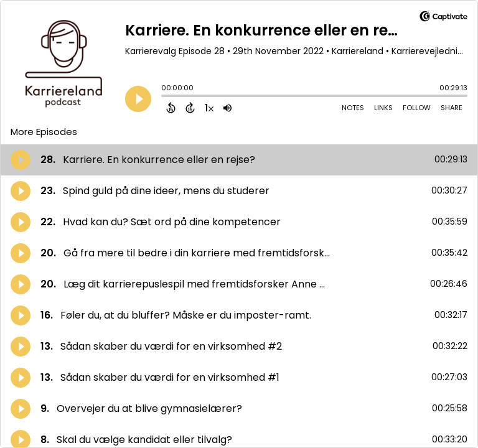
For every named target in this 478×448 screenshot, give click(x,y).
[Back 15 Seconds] (171, 108)
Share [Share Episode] (452, 108)
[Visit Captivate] (443, 18)
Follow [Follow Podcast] (417, 108)
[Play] (138, 99)
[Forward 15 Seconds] (190, 108)
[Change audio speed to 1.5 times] (209, 108)
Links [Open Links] (383, 108)
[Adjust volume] (227, 108)
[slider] (164, 97)
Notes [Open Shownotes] (353, 108)
